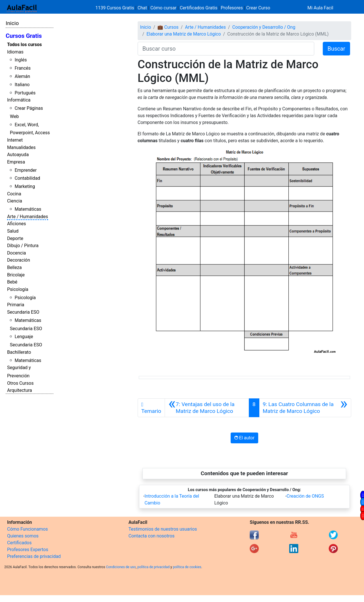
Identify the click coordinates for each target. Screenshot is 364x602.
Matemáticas (28, 209)
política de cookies (187, 567)
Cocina (14, 194)
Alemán (22, 76)
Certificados (19, 543)
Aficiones (16, 224)
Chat (142, 8)
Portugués (25, 93)
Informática (19, 100)
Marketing (25, 186)
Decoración (19, 260)
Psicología (18, 289)
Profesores (232, 8)
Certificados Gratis (198, 8)
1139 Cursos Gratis (115, 8)
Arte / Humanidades (28, 217)
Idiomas (15, 52)
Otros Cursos (20, 383)
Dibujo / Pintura (23, 246)
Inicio (12, 23)
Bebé (12, 282)
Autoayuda (18, 155)
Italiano (22, 85)
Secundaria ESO (23, 312)
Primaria (16, 305)
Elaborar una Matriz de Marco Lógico (184, 34)
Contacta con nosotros (152, 536)
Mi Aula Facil (320, 8)
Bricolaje (16, 275)
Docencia (16, 253)
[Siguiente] (305, 408)
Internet (15, 140)
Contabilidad (27, 178)
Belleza (14, 267)
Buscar (336, 49)
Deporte (15, 238)
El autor (244, 438)
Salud (13, 231)
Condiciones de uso (121, 567)
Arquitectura (19, 390)
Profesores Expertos (28, 550)
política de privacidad (153, 567)
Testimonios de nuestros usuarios (163, 529)
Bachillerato (19, 352)
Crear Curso (258, 8)
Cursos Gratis (24, 36)
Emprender (26, 170)
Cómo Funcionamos (27, 529)
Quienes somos (23, 536)
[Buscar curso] (226, 49)
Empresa (16, 162)
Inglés (21, 60)
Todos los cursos (24, 45)
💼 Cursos (168, 27)
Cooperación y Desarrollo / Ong (264, 27)
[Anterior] (207, 408)
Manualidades (21, 147)
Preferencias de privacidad (34, 556)
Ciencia (15, 201)
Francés (22, 68)
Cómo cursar (164, 8)
